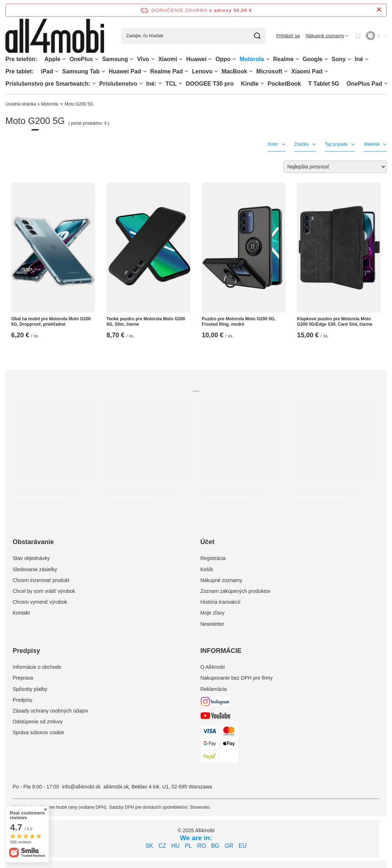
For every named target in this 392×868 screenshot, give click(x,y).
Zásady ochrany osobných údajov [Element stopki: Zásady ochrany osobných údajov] (50, 711)
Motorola (252, 59)
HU (175, 846)
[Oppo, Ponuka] (234, 59)
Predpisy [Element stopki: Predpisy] (22, 700)
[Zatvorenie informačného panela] (379, 10)
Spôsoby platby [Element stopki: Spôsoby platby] (30, 689)
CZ (162, 846)
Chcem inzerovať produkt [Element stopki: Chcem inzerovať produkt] (41, 580)
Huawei (196, 59)
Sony (339, 59)
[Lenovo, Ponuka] (216, 71)
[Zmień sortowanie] (335, 167)
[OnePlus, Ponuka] (96, 59)
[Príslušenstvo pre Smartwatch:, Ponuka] (94, 83)
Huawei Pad (125, 71)
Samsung (115, 59)
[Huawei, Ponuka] (210, 59)
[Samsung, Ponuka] (132, 59)
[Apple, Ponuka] (64, 59)
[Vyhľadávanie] (257, 36)
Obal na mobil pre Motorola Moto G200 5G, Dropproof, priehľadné (51, 322)
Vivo (143, 59)
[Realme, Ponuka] (297, 59)
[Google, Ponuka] (326, 59)
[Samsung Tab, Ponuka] (103, 71)
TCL (171, 84)
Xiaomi (168, 59)
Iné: (151, 84)
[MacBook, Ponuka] (251, 71)
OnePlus (81, 59)
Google (313, 59)
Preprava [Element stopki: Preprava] (23, 678)
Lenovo (202, 71)
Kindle (250, 84)
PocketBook (284, 84)
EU (242, 846)
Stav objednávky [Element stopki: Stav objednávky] (31, 558)
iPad (47, 71)
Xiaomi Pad (307, 71)
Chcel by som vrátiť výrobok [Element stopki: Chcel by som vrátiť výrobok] (44, 591)
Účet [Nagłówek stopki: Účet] (208, 542)
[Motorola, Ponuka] (268, 59)
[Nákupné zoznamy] (327, 36)
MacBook (234, 71)
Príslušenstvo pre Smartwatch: (48, 84)
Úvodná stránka (21, 104)
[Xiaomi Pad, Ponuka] (326, 71)
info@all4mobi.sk (81, 787)
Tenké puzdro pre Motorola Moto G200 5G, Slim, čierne (146, 322)
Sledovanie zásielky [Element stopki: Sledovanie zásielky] (35, 569)
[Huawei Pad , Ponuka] (145, 71)
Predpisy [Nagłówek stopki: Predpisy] (26, 651)
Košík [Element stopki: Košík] (207, 569)
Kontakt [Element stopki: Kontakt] (21, 613)
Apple (52, 59)
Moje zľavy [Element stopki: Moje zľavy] (213, 613)
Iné (359, 59)
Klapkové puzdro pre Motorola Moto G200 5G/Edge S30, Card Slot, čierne (335, 322)
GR (229, 846)
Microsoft (269, 71)
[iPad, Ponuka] (57, 71)
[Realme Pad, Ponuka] (186, 71)
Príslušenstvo (118, 84)
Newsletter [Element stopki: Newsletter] (212, 624)
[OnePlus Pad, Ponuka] (386, 83)
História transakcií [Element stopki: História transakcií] (221, 602)
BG (215, 846)
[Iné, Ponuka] (367, 59)
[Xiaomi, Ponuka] (181, 59)
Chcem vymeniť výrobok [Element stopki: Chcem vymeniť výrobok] (40, 602)
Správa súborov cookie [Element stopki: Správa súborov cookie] (38, 732)
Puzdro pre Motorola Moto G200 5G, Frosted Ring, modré (239, 322)
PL (189, 846)
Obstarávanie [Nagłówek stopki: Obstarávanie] (33, 542)
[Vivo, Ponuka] (153, 59)
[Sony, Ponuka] (349, 59)
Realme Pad (167, 71)
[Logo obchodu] (55, 36)
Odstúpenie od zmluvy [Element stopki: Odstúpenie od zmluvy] (38, 722)
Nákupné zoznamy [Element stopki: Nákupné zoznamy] (221, 580)
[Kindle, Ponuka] (262, 83)
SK (149, 846)
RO (202, 846)
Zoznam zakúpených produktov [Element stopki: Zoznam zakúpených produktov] (236, 591)
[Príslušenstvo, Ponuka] (141, 83)
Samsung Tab (81, 71)
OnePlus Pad (364, 84)
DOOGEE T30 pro (210, 84)
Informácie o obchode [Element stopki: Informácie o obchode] (37, 667)
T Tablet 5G (324, 84)
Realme (283, 59)
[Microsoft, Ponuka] (286, 71)
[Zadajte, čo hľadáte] (193, 36)
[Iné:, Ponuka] (160, 83)
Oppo (223, 59)
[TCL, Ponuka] (180, 83)
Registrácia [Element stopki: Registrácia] (213, 558)
